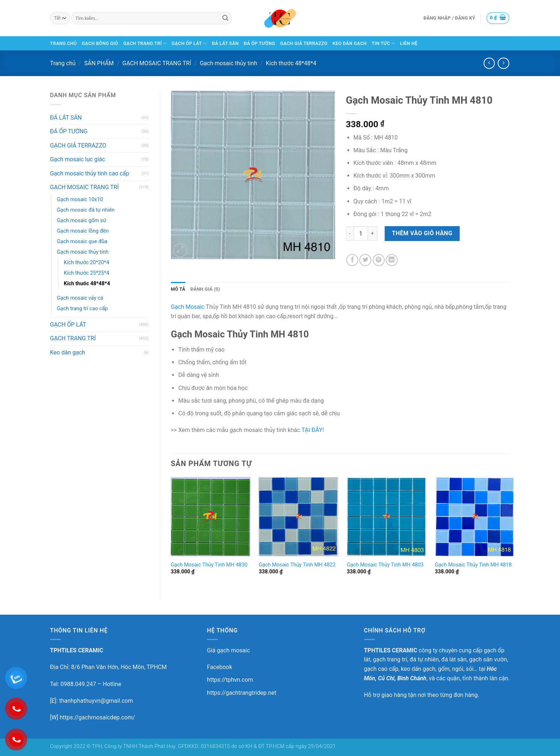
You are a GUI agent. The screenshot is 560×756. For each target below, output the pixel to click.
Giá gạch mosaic (228, 650)
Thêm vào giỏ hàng (422, 233)
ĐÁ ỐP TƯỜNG (260, 43)
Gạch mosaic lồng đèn (83, 231)
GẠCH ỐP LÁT (189, 43)
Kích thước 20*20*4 (86, 263)
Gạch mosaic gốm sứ (82, 221)
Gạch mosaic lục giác (78, 159)
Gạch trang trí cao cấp (82, 309)
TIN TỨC (383, 43)
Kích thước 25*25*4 (86, 273)
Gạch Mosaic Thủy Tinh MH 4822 (297, 565)
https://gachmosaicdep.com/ (97, 717)
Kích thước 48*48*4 (291, 63)
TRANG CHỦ (63, 43)
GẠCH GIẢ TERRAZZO (304, 43)
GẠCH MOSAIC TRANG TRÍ (157, 63)
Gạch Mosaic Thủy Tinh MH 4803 (385, 565)
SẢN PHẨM (99, 63)
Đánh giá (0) (205, 289)
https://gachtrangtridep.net (241, 693)
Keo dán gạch (68, 352)
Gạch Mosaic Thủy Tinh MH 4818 (473, 565)
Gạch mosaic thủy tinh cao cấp (90, 173)
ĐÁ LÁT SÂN (225, 43)
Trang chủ (63, 63)
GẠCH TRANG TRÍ (145, 43)
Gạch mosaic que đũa (82, 242)
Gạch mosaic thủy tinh (229, 63)
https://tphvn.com (230, 680)
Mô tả (178, 289)
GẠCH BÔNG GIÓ (100, 43)
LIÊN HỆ (409, 43)
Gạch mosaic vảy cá (80, 298)
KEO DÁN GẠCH (350, 43)
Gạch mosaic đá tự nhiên (86, 210)
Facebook (219, 667)
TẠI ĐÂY (312, 430)
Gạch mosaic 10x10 (80, 200)
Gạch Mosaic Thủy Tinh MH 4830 (209, 565)
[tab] (178, 289)
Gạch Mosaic (188, 307)
